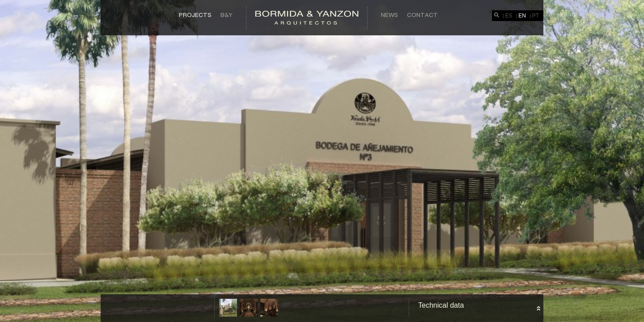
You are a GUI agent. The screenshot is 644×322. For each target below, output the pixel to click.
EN (522, 16)
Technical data (441, 305)
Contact (422, 15)
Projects (195, 15)
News (390, 15)
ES (509, 16)
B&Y (227, 15)
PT (536, 16)
